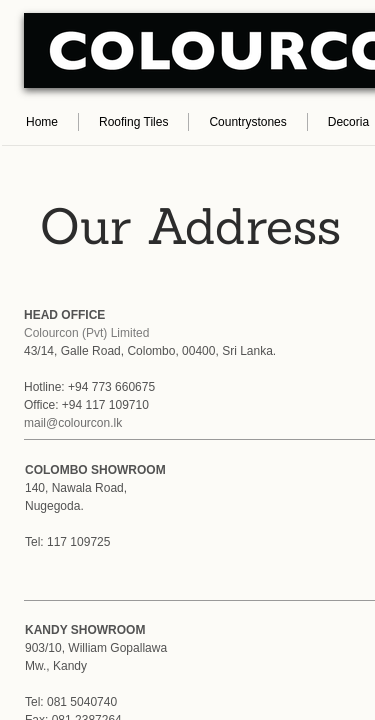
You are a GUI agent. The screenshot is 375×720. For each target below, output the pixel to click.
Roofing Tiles (133, 122)
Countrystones (247, 122)
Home (42, 122)
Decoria (348, 122)
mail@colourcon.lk (73, 423)
